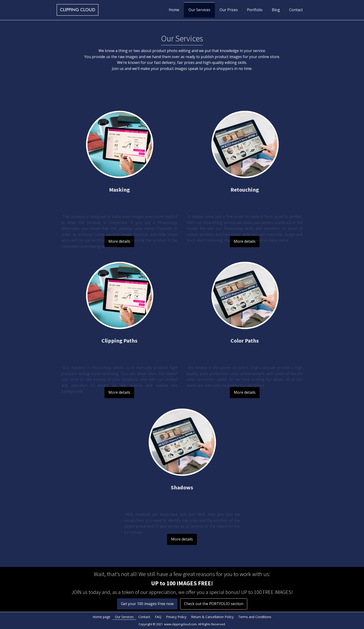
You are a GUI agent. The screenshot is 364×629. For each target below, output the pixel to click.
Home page (101, 617)
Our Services (199, 10)
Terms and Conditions (255, 617)
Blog (276, 10)
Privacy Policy (176, 617)
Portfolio (255, 10)
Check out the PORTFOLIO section (214, 604)
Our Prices (229, 10)
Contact (296, 10)
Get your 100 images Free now (147, 604)
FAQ (158, 617)
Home (174, 10)
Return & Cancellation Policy (212, 617)
